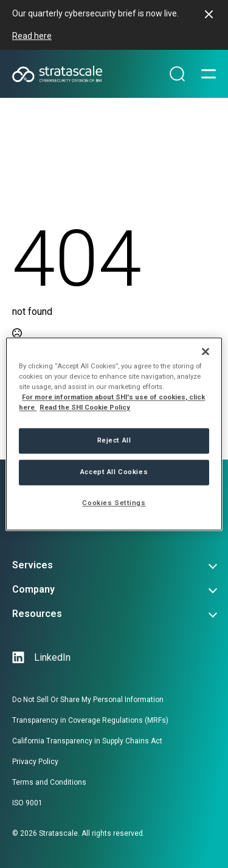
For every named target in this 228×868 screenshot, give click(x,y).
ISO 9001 (27, 803)
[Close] (206, 351)
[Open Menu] (209, 74)
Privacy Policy (35, 762)
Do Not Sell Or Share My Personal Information (88, 700)
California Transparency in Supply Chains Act (87, 741)
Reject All (114, 441)
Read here (32, 36)
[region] (114, 434)
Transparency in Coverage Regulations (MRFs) (90, 720)
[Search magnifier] (177, 74)
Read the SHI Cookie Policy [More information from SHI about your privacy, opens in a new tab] (85, 408)
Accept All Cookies (114, 472)
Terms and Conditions (49, 782)
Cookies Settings (114, 503)
